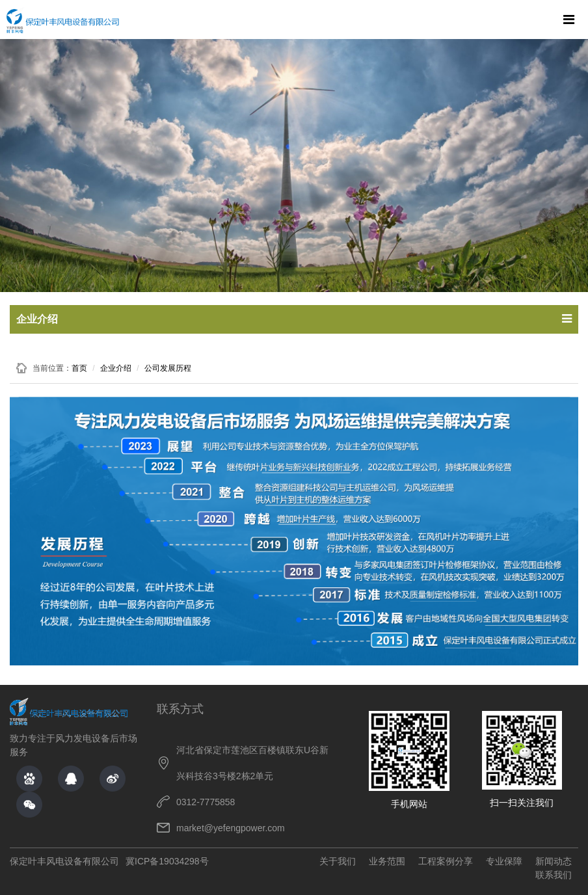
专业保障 (504, 861)
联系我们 (554, 875)
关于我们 (338, 861)
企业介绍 (116, 368)
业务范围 (387, 861)
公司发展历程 (168, 368)
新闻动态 (554, 861)
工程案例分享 (446, 861)
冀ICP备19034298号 (167, 861)
